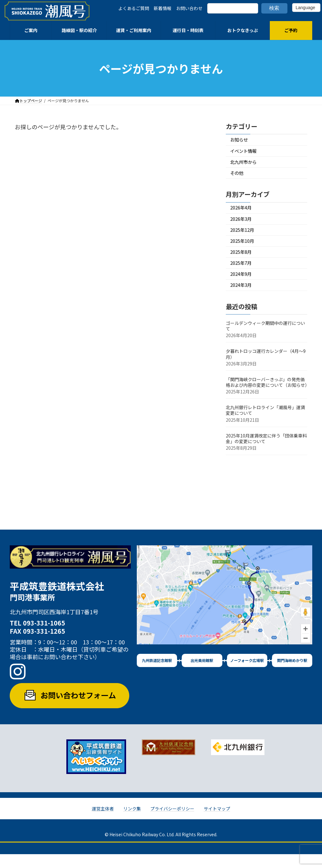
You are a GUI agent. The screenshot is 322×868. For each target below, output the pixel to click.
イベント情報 (246, 152)
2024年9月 (243, 286)
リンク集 (132, 822)
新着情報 (163, 8)
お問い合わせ (189, 8)
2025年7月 (243, 274)
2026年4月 (243, 213)
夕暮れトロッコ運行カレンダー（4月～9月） (266, 368)
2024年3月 (243, 298)
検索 (274, 8)
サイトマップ (217, 822)
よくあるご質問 (134, 8)
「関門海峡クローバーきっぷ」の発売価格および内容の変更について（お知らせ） (268, 396)
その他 (238, 177)
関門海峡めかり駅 (292, 674)
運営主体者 (103, 822)
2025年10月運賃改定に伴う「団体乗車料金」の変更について (266, 452)
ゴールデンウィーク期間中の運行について (265, 340)
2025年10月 (244, 250)
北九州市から (246, 165)
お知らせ (241, 140)
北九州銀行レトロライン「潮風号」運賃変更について (265, 424)
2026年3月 (243, 225)
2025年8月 (243, 262)
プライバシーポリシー (172, 822)
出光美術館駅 (202, 674)
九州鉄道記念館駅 (157, 674)
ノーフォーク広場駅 (247, 674)
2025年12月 (244, 237)
